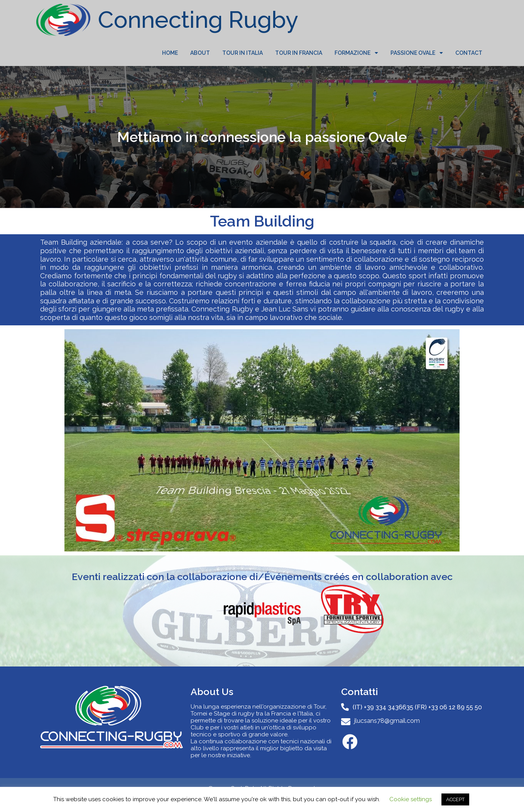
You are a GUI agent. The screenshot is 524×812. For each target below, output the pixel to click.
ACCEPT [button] (455, 799)
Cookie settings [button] (411, 799)
